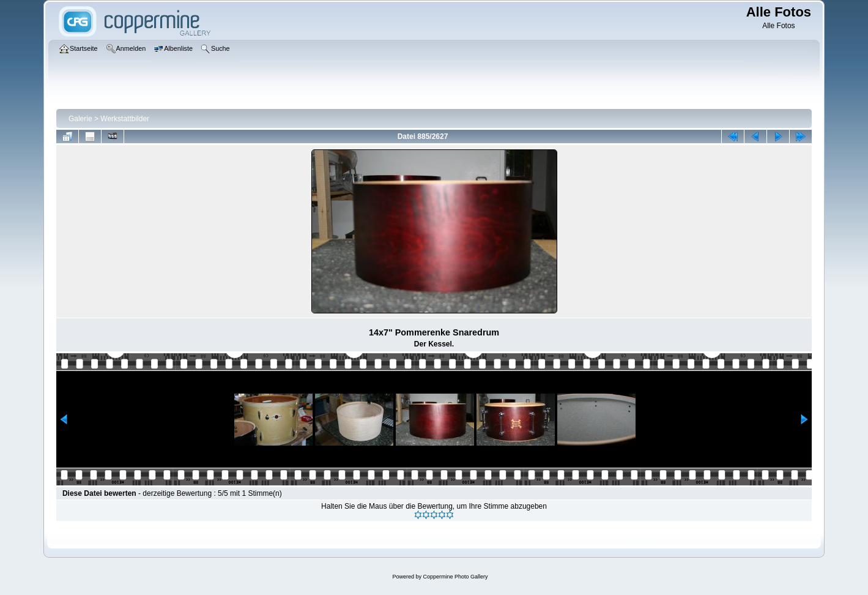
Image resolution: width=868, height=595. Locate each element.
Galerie (80, 119)
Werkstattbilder (125, 119)
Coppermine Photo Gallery (455, 577)
